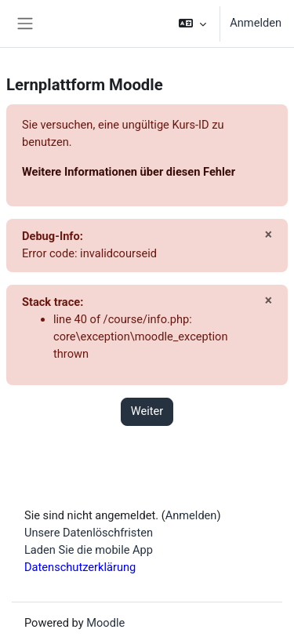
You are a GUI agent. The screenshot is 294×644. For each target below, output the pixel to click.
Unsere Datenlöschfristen (89, 533)
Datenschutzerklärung (80, 567)
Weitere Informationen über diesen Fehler (129, 172)
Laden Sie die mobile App (89, 550)
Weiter (147, 411)
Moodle (105, 623)
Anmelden (256, 23)
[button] (192, 24)
